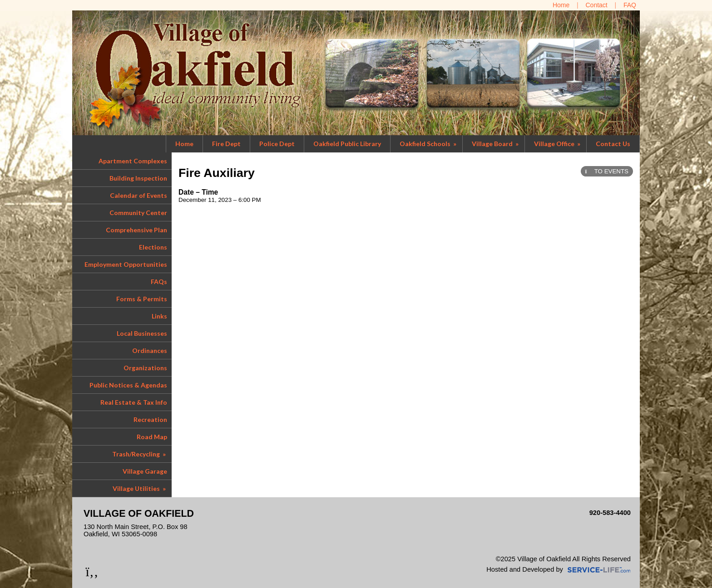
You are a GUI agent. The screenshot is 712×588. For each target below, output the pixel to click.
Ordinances (150, 350)
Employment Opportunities (126, 264)
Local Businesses (142, 333)
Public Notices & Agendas (128, 385)
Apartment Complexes (133, 161)
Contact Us (613, 144)
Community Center (138, 213)
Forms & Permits (142, 299)
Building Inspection (138, 178)
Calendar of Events (138, 195)
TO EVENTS (607, 171)
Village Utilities (140, 488)
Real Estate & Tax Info (134, 402)
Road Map (152, 437)
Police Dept (277, 144)
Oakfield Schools (429, 144)
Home (184, 144)
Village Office (558, 144)
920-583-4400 (610, 513)
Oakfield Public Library (347, 144)
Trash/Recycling (140, 454)
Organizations (145, 368)
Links (159, 316)
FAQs (159, 282)
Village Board (496, 144)
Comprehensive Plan (136, 230)
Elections (153, 247)
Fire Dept (226, 144)
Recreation (150, 419)
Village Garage (145, 471)
